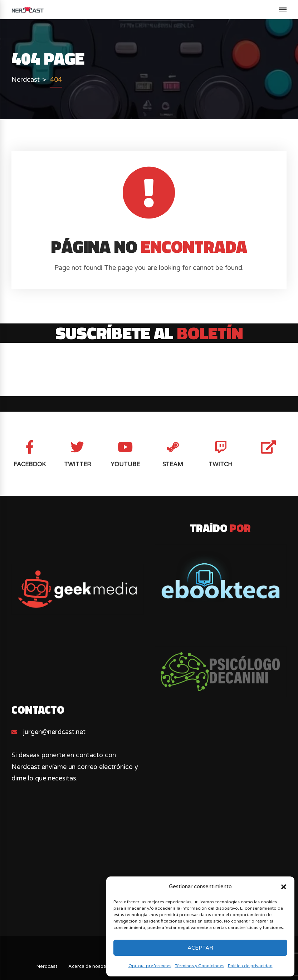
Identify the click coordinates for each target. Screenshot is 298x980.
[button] (284, 887)
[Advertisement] (149, 875)
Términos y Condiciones (200, 966)
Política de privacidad (250, 966)
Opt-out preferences (150, 966)
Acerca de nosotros (90, 966)
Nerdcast (47, 966)
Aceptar (200, 948)
